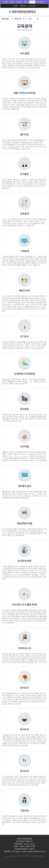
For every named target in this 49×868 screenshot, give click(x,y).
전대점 (12, 2)
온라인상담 (32, 6)
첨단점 (26, 2)
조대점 (5, 2)
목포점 (32, 2)
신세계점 (19, 2)
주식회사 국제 (24, 856)
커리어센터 (40, 2)
